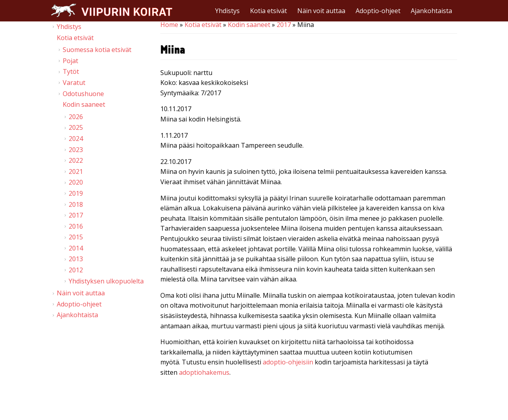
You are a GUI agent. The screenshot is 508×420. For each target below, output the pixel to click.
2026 (76, 117)
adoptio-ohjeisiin (288, 362)
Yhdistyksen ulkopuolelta (106, 281)
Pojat (70, 61)
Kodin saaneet (249, 25)
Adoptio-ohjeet (378, 11)
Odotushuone (83, 94)
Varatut (74, 83)
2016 (76, 226)
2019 (76, 193)
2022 (76, 160)
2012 (76, 270)
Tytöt (71, 71)
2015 (76, 237)
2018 (76, 204)
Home (169, 25)
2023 (76, 150)
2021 (76, 171)
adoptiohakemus (204, 372)
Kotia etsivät (268, 11)
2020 (76, 182)
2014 (76, 248)
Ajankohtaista (431, 11)
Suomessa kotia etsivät (97, 50)
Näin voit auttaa (321, 11)
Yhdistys (227, 11)
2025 (76, 127)
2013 (76, 259)
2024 (76, 139)
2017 (284, 25)
